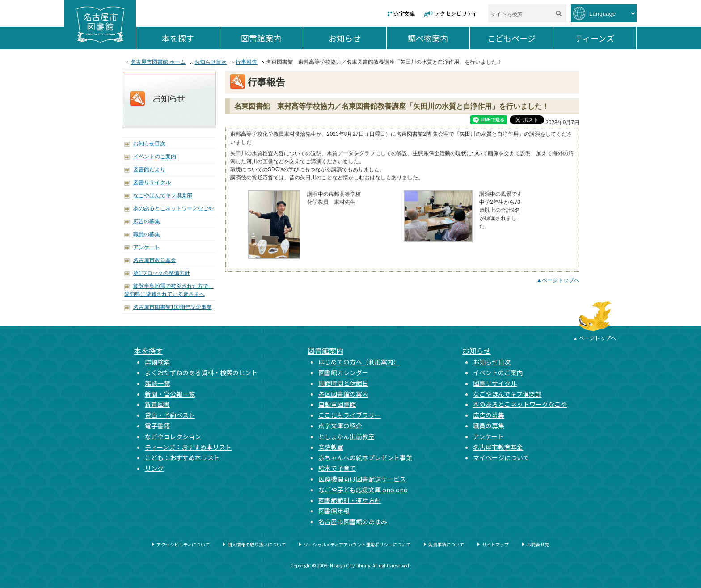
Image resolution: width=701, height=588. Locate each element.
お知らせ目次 (211, 62)
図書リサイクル (152, 182)
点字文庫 (404, 13)
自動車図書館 (337, 404)
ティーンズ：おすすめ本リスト (188, 447)
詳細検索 (157, 362)
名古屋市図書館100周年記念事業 (173, 307)
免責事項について (446, 544)
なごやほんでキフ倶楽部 (163, 195)
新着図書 (157, 404)
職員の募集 (147, 234)
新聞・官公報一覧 (170, 394)
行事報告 (246, 62)
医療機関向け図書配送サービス (362, 479)
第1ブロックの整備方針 (162, 273)
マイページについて (501, 457)
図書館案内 (272, 38)
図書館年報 (334, 511)
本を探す (191, 38)
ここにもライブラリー (350, 415)
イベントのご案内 (155, 157)
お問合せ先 (538, 544)
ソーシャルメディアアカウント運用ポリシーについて (357, 544)
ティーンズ (606, 38)
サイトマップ (495, 544)
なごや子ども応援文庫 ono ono (363, 490)
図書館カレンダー (343, 372)
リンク (154, 468)
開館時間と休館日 (343, 383)
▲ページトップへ (558, 280)
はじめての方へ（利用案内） (359, 362)
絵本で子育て (337, 468)
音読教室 (331, 447)
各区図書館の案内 (343, 394)
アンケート (147, 247)
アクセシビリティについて (183, 544)
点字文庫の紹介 (340, 426)
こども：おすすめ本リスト (182, 457)
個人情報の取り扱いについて (257, 544)
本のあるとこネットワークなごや (173, 208)
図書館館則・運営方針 (350, 500)
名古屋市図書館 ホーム (158, 62)
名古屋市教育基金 (155, 260)
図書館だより (149, 169)
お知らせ (357, 38)
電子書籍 (157, 426)
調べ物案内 (439, 38)
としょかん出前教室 (346, 436)
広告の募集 (147, 221)
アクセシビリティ (456, 13)
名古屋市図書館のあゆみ (353, 521)
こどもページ (520, 38)
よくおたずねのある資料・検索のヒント (201, 372)
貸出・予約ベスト (170, 415)
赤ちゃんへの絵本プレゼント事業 (365, 457)
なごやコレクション (173, 436)
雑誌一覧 (157, 383)
